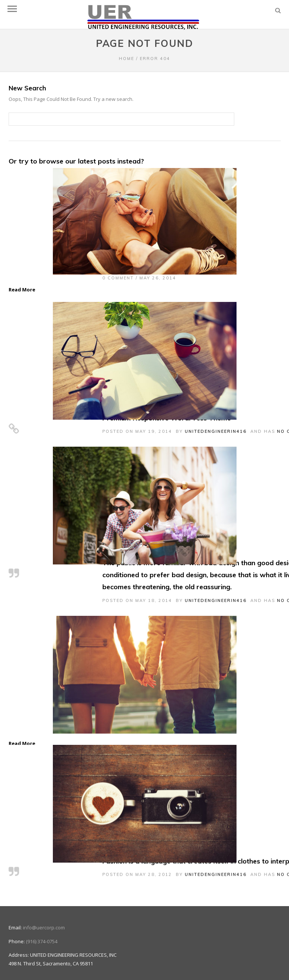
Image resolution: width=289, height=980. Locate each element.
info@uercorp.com (44, 913)
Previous (22, 682)
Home (127, 59)
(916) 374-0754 (42, 926)
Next (267, 682)
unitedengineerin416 (216, 431)
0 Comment (118, 278)
